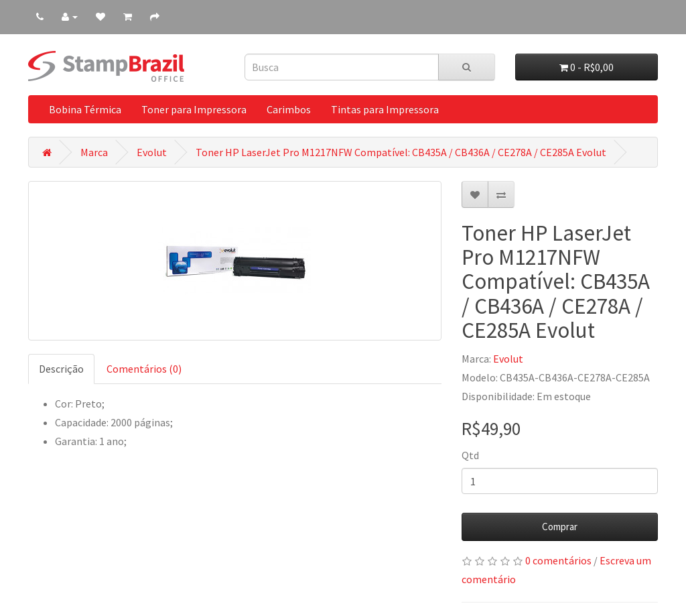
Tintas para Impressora (385, 109)
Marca (94, 152)
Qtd (470, 455)
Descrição (61, 369)
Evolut (152, 152)
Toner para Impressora (194, 109)
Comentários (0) (144, 369)
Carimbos (289, 109)
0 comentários (558, 560)
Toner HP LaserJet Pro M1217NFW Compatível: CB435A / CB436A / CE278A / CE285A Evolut (401, 152)
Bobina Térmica (85, 109)
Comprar (560, 527)
